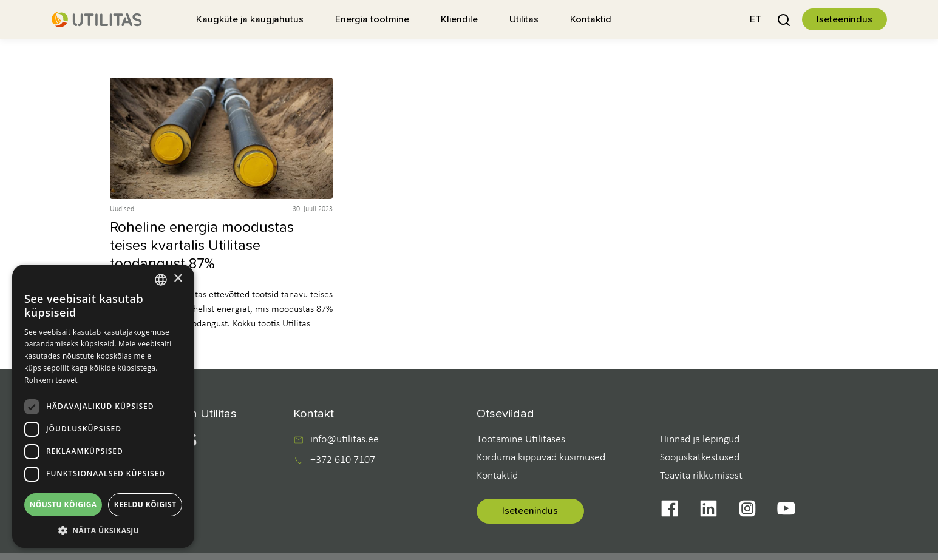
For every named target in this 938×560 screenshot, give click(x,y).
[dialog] (103, 406)
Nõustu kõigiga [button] (63, 504)
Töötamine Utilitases (521, 440)
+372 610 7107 (343, 460)
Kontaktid (497, 476)
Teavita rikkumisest (701, 476)
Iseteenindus (845, 19)
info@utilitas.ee (345, 440)
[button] (756, 19)
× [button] (178, 279)
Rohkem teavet (51, 380)
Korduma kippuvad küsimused (541, 458)
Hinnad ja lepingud (700, 440)
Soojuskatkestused (700, 458)
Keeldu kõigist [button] (145, 504)
